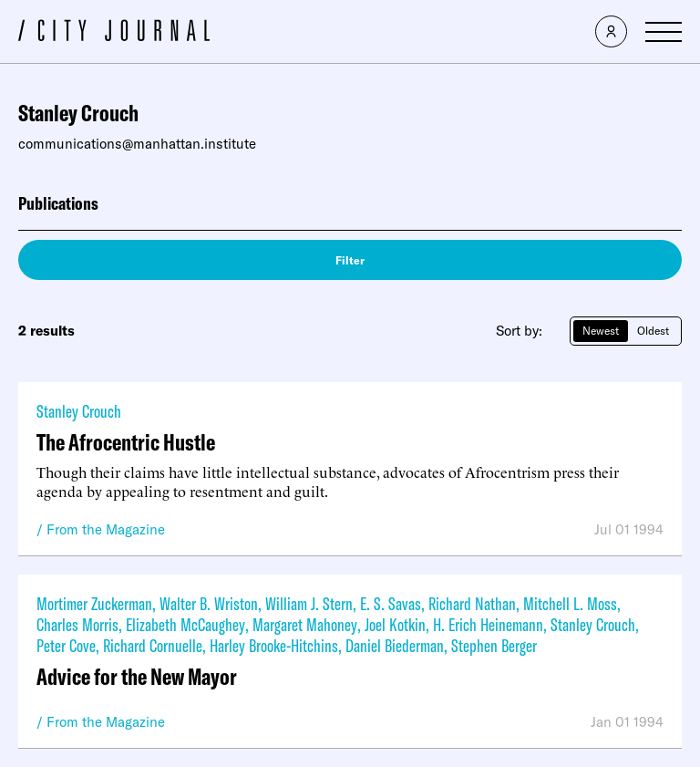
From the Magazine (106, 529)
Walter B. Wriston (209, 603)
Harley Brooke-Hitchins (274, 645)
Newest (601, 331)
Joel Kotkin (395, 624)
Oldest (653, 331)
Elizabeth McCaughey (185, 624)
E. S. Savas (391, 603)
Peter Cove (66, 645)
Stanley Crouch (79, 411)
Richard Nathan (472, 603)
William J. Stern (309, 603)
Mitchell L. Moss (570, 603)
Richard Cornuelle (153, 645)
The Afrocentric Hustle (126, 442)
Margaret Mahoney (305, 624)
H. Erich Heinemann (488, 624)
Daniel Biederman (395, 645)
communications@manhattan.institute (137, 144)
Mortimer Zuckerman (94, 603)
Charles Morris (77, 624)
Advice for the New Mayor (137, 676)
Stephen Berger (494, 645)
